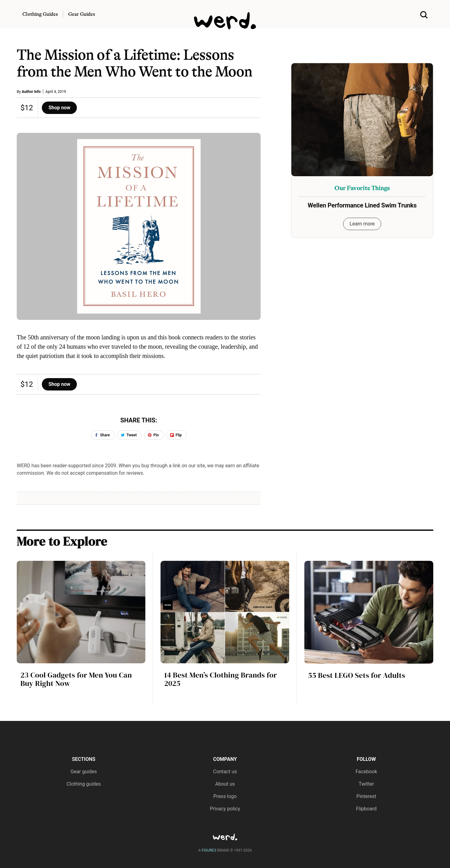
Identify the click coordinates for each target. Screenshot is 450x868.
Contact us (225, 772)
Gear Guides (82, 14)
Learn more (362, 224)
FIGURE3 (209, 850)
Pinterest (366, 796)
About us (225, 784)
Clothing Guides (40, 14)
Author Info (31, 92)
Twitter (366, 784)
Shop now (59, 108)
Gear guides (84, 772)
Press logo (225, 796)
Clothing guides (84, 784)
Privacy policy (225, 809)
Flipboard (366, 809)
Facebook (366, 772)
